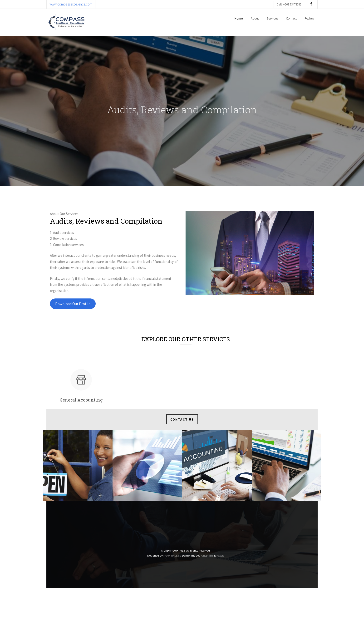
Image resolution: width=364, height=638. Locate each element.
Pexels (220, 555)
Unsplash (207, 555)
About (255, 18)
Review (309, 18)
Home (239, 18)
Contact (291, 18)
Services (272, 18)
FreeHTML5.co (172, 555)
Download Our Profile (73, 310)
